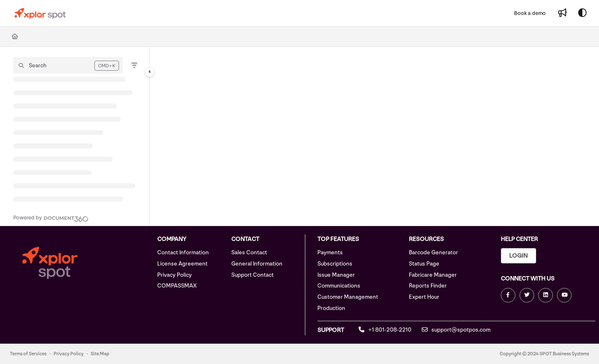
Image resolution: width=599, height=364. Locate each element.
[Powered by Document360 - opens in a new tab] (51, 218)
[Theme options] (582, 13)
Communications (339, 286)
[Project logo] (40, 13)
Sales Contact (249, 252)
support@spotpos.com (456, 330)
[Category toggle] (150, 72)
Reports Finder (428, 286)
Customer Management (348, 297)
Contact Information (183, 252)
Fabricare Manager (433, 275)
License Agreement (182, 264)
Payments (330, 252)
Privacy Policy (175, 275)
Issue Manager (336, 275)
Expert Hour (424, 297)
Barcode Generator (433, 252)
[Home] (15, 37)
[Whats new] (562, 13)
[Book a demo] (530, 13)
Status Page (424, 264)
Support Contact (252, 275)
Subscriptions (335, 264)
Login (519, 256)
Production (331, 308)
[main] (374, 136)
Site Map (100, 354)
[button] (68, 65)
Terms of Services (28, 354)
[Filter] (134, 65)
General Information (257, 264)
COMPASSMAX (177, 286)
